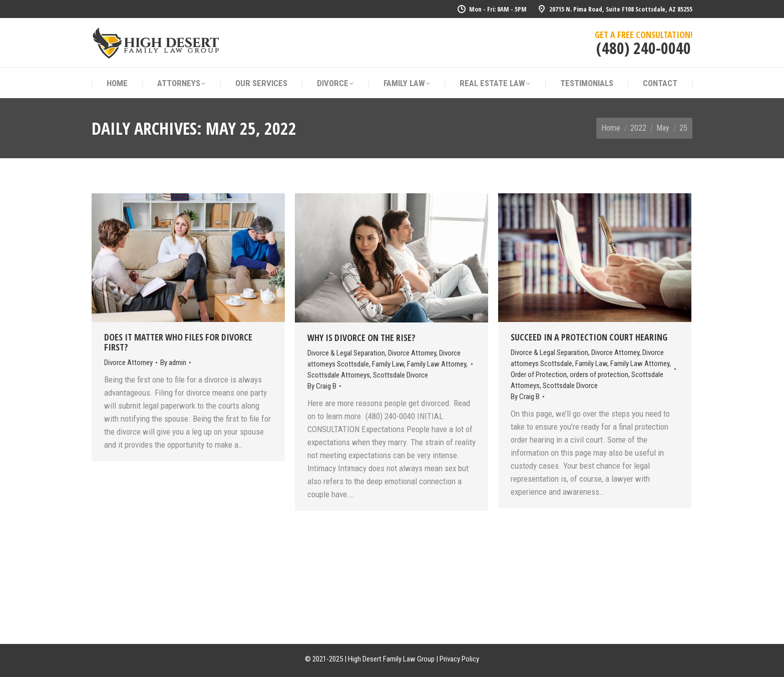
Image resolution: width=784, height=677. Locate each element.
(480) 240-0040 (644, 48)
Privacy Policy (459, 659)
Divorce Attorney (128, 363)
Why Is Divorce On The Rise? (361, 337)
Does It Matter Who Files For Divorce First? (178, 342)
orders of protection (599, 375)
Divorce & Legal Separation (346, 353)
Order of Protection (539, 375)
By (173, 363)
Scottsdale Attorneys (339, 375)
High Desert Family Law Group (391, 659)
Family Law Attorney (437, 364)
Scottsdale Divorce (401, 375)
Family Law (388, 364)
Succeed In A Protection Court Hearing (589, 337)
